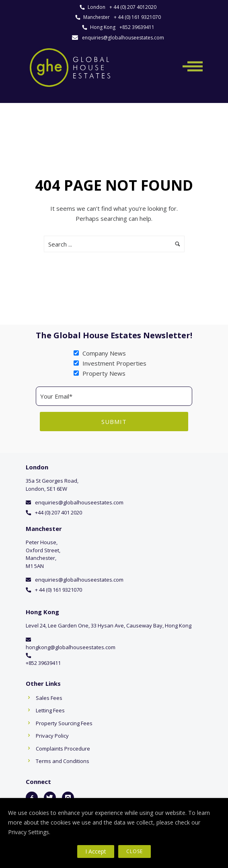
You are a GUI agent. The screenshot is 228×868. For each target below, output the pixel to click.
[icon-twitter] (50, 798)
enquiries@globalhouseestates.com (123, 38)
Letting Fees (50, 710)
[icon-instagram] (68, 798)
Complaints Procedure (63, 749)
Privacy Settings (29, 832)
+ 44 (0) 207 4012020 (133, 7)
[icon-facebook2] (32, 798)
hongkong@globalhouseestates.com (71, 647)
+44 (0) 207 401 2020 (59, 512)
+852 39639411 (137, 27)
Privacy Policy (52, 736)
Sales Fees (49, 698)
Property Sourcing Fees (64, 723)
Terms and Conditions (63, 761)
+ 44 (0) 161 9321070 (137, 17)
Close (135, 851)
